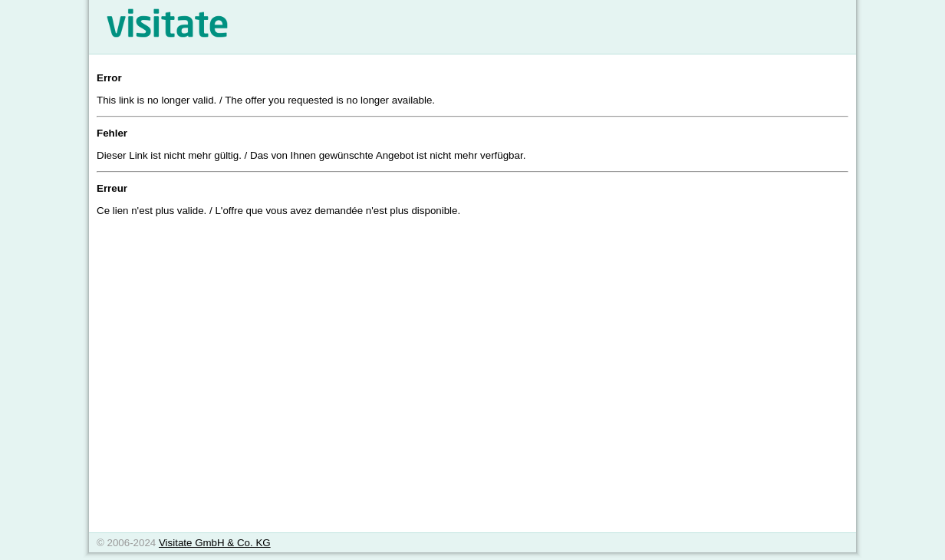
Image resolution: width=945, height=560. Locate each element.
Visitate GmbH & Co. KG (215, 543)
